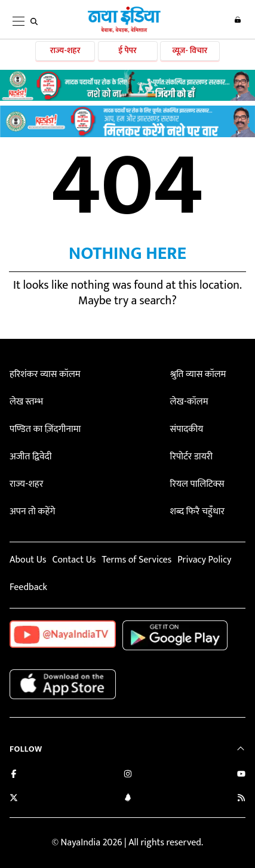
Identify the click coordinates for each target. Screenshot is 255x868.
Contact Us (74, 560)
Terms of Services (136, 560)
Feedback (28, 587)
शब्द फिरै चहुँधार (198, 512)
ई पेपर (127, 50)
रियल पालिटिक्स (197, 484)
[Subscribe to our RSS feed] (241, 799)
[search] (34, 21)
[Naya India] (124, 30)
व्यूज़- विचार (190, 50)
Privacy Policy (204, 560)
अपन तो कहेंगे (32, 512)
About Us (28, 560)
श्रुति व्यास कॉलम (198, 374)
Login (238, 20)
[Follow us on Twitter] (14, 799)
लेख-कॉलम (189, 402)
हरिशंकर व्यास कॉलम (45, 374)
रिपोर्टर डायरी (191, 457)
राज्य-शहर (65, 50)
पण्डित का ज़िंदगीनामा (45, 429)
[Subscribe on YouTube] (241, 775)
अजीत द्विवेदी (30, 457)
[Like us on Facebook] (14, 775)
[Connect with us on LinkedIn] (128, 799)
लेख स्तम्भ (26, 402)
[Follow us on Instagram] (128, 775)
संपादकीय (187, 429)
